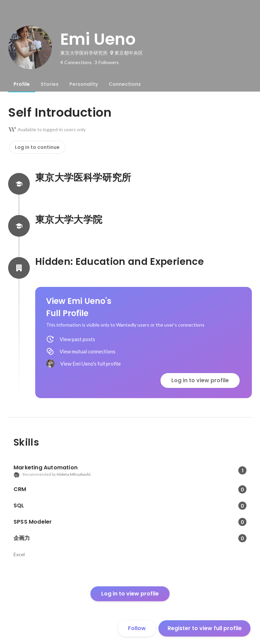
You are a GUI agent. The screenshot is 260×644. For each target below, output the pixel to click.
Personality (84, 84)
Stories (50, 84)
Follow (137, 628)
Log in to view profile (200, 380)
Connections (125, 84)
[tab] (22, 84)
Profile (22, 84)
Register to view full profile (205, 628)
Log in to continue (37, 147)
